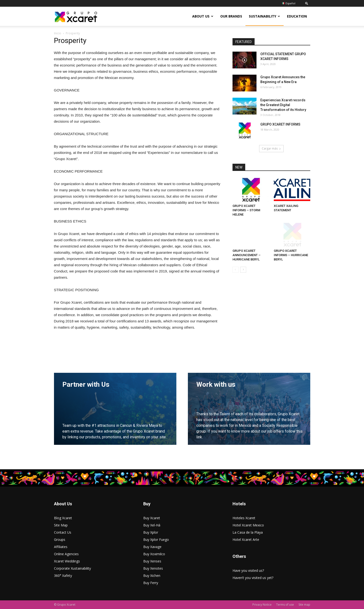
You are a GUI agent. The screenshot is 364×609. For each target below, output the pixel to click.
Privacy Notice (262, 605)
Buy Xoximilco (154, 554)
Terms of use (285, 605)
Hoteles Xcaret (244, 518)
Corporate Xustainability (72, 568)
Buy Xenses (152, 561)
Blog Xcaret (63, 518)
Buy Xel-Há (152, 525)
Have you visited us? (248, 570)
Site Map (61, 525)
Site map (304, 605)
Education (297, 16)
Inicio (58, 33)
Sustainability (264, 16)
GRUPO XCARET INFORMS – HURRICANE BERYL (291, 255)
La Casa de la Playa (248, 532)
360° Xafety (63, 576)
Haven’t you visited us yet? (253, 578)
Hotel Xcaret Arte (246, 540)
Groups (60, 540)
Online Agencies (66, 554)
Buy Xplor (151, 532)
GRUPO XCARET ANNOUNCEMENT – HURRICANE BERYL (247, 255)
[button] (307, 3)
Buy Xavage (152, 547)
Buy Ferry (151, 583)
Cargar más (271, 148)
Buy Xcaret (152, 518)
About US (203, 16)
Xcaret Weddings (67, 561)
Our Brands (231, 16)
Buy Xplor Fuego (156, 540)
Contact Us (63, 532)
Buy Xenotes (153, 568)
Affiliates (61, 547)
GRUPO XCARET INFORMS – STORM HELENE (246, 210)
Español (289, 3)
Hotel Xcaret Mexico (248, 525)
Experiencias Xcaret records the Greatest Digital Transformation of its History (283, 105)
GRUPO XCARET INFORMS (280, 124)
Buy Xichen (152, 576)
